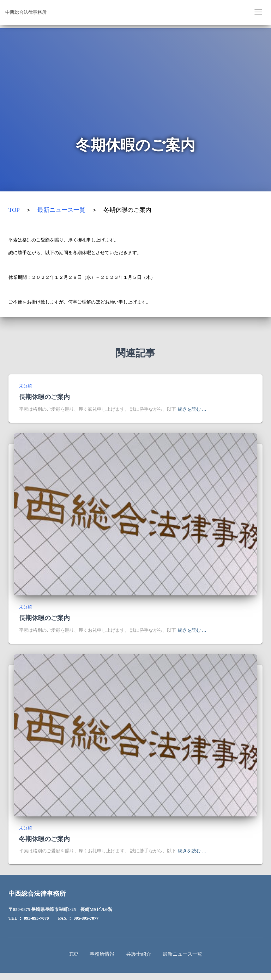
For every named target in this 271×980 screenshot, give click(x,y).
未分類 (25, 386)
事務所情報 (102, 954)
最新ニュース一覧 (61, 210)
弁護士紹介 (139, 954)
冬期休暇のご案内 (44, 839)
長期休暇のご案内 (44, 397)
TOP (14, 210)
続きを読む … (192, 409)
